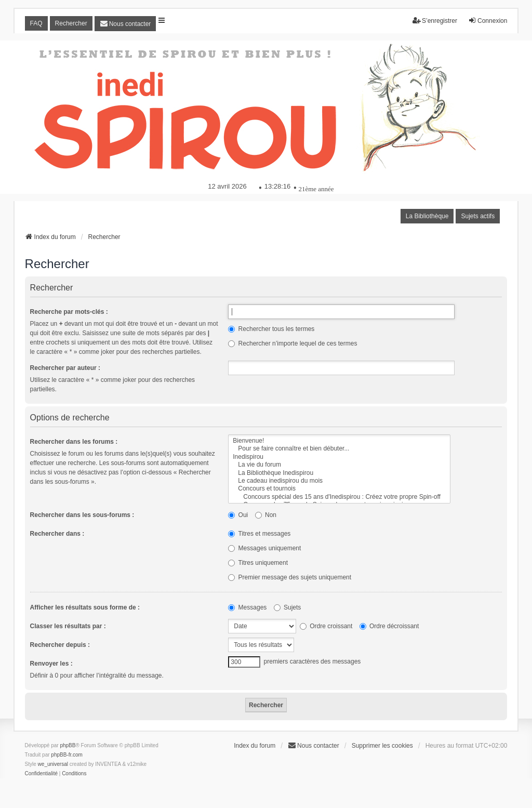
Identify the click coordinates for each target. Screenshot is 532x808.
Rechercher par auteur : (65, 368)
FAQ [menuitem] (36, 23)
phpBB (68, 745)
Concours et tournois (339, 489)
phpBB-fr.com (67, 755)
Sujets (288, 607)
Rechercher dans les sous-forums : (82, 515)
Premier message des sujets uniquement (290, 577)
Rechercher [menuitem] (71, 23)
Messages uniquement (264, 548)
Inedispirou (339, 457)
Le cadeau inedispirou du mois (339, 481)
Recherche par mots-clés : (69, 312)
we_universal (53, 764)
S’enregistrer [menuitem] (435, 21)
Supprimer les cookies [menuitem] (382, 746)
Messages (247, 607)
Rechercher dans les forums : (74, 442)
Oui (238, 515)
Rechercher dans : (57, 534)
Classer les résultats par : (68, 626)
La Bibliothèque (427, 216)
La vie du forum (339, 465)
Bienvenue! (339, 441)
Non (266, 515)
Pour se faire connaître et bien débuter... (339, 449)
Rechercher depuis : (60, 645)
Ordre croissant (326, 626)
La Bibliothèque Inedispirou (339, 473)
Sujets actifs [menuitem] (478, 216)
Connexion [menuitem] (488, 21)
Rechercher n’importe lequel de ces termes (292, 343)
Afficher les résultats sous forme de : (85, 607)
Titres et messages (259, 534)
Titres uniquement (258, 563)
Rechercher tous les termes (271, 329)
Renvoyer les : (51, 664)
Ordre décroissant (389, 626)
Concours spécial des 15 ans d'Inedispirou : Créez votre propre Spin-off (339, 497)
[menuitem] (125, 24)
